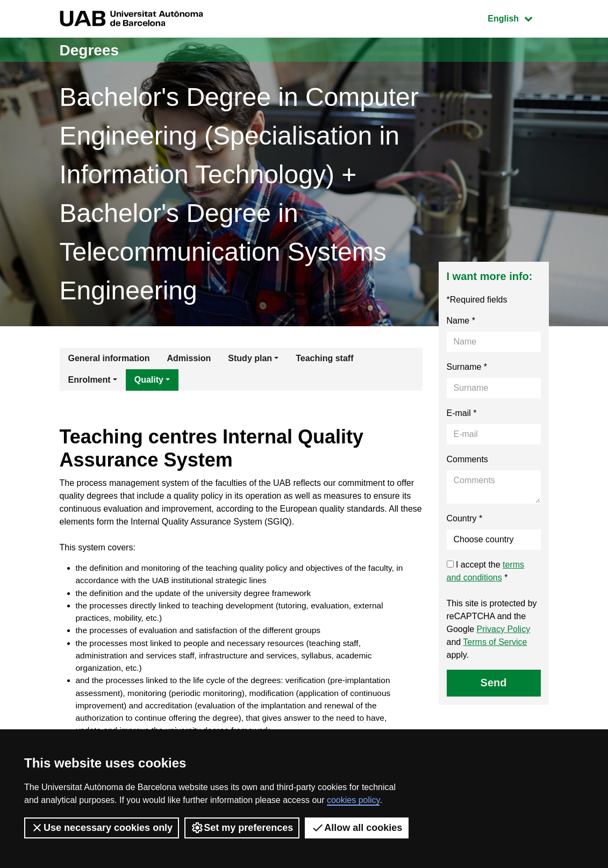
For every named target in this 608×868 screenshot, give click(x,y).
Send (494, 683)
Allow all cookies (357, 828)
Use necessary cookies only (102, 828)
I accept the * (486, 571)
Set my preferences (242, 828)
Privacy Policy (504, 629)
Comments (467, 459)
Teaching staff (324, 358)
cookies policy (353, 800)
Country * (465, 518)
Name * (461, 321)
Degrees (91, 50)
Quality (149, 380)
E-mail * (462, 413)
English (518, 17)
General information (109, 358)
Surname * (467, 367)
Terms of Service (495, 642)
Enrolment (90, 380)
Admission (189, 358)
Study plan (250, 358)
